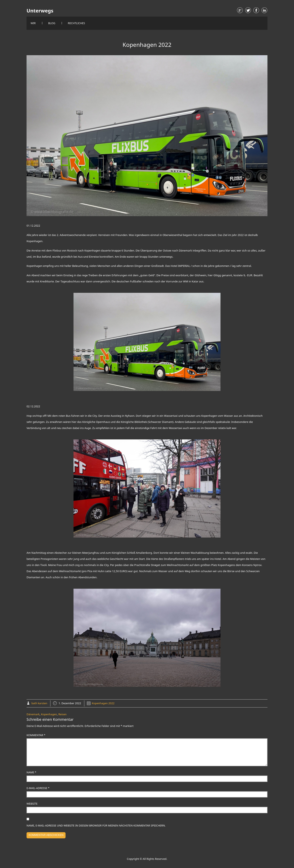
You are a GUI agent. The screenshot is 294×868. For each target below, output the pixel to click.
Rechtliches (76, 23)
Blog (52, 23)
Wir (33, 23)
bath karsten (39, 703)
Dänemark (33, 714)
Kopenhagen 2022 (103, 703)
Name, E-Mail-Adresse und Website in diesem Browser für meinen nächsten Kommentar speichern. (96, 825)
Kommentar (36, 735)
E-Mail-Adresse (38, 788)
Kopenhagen (49, 714)
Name (31, 772)
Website (32, 804)
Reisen (62, 714)
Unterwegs (40, 11)
